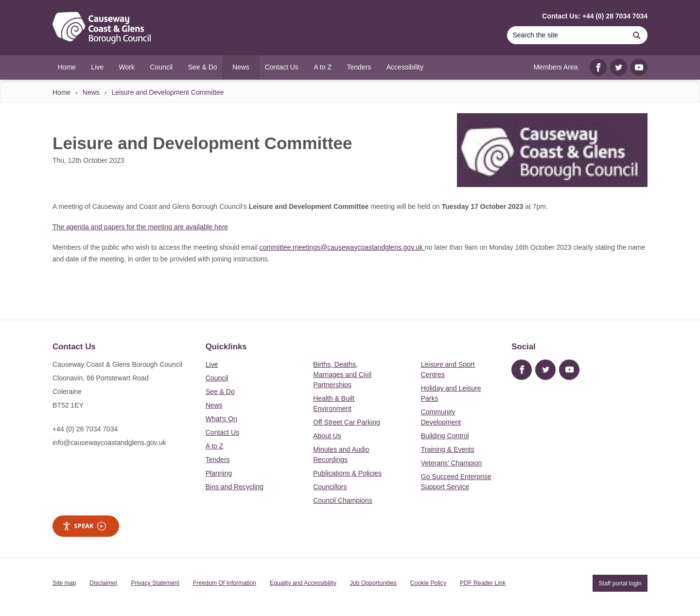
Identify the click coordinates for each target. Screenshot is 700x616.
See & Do (220, 392)
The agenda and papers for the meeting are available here (140, 227)
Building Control (445, 436)
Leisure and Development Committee (167, 92)
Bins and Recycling (235, 487)
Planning (219, 473)
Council (217, 378)
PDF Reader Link (483, 583)
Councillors (330, 487)
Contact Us (222, 432)
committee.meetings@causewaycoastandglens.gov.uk (342, 247)
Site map (64, 583)
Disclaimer (103, 583)
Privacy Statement (155, 583)
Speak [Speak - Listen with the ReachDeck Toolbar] (84, 526)
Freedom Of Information (225, 583)
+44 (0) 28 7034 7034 (85, 429)
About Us (327, 436)
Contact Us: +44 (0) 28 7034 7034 (595, 16)
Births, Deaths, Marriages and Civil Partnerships (342, 375)
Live (212, 364)
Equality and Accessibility (303, 583)
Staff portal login (620, 583)
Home (61, 92)
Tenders (218, 460)
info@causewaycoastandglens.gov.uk (109, 443)
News (91, 92)
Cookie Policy (428, 583)
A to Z (215, 446)
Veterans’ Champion (452, 463)
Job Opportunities (373, 583)
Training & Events (448, 449)
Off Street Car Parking (346, 422)
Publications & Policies (347, 473)
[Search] (566, 35)
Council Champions (342, 500)
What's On (221, 419)
